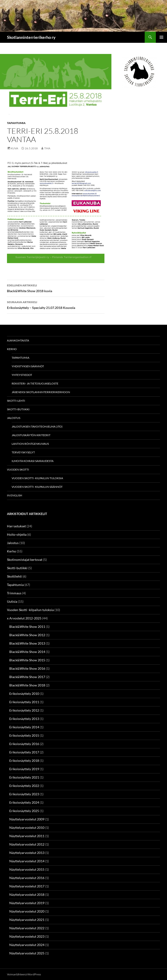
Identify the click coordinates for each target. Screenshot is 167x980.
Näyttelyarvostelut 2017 (27, 886)
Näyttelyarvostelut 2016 (27, 878)
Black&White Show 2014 (27, 652)
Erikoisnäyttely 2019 (24, 769)
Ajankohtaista (18, 340)
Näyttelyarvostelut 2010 (27, 828)
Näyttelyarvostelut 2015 (27, 869)
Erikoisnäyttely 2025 (24, 811)
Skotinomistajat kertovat (25, 560)
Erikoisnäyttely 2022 (24, 786)
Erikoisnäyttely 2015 (24, 735)
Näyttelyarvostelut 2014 (27, 861)
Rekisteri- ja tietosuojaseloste (35, 383)
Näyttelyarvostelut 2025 (27, 953)
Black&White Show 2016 (27, 668)
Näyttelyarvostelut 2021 (27, 920)
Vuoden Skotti (18, 470)
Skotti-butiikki (18, 409)
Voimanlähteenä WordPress (24, 974)
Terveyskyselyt (23, 452)
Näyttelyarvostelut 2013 (27, 853)
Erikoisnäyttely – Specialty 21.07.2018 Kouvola (56, 304)
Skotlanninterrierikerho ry (31, 37)
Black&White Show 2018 (27, 685)
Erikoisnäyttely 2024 (24, 802)
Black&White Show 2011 (27, 627)
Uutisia (12, 601)
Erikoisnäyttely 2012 (24, 710)
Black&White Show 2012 (27, 635)
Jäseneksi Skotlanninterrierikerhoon (41, 392)
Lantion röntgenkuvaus (30, 444)
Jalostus (14, 418)
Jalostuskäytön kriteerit (31, 435)
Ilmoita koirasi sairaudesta (33, 461)
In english (15, 495)
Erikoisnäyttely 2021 (24, 777)
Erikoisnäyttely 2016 (24, 744)
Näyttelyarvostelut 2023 (27, 936)
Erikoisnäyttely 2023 (24, 794)
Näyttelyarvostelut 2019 (27, 903)
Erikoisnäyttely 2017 (24, 752)
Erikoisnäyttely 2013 (24, 719)
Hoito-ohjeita (17, 534)
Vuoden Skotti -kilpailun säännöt (37, 487)
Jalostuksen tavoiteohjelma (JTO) (37, 426)
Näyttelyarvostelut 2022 (27, 928)
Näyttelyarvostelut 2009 (27, 819)
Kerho (12, 349)
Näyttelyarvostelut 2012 (27, 844)
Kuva (14, 148)
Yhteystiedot (22, 375)
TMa (47, 148)
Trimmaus (14, 593)
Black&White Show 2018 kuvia (56, 288)
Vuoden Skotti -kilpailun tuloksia (37, 478)
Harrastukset (16, 526)
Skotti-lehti (16, 401)
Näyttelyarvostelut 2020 (27, 911)
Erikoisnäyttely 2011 (24, 702)
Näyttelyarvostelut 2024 (27, 945)
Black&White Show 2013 (27, 643)
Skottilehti (14, 576)
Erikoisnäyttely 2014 (24, 727)
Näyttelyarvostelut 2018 (27, 895)
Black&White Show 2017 (27, 677)
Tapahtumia (16, 123)
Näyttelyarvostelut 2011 (27, 836)
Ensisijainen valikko (161, 37)
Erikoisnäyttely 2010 (24, 694)
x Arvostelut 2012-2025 (24, 618)
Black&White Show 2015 (27, 660)
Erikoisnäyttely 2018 (24, 761)
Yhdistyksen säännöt (28, 366)
